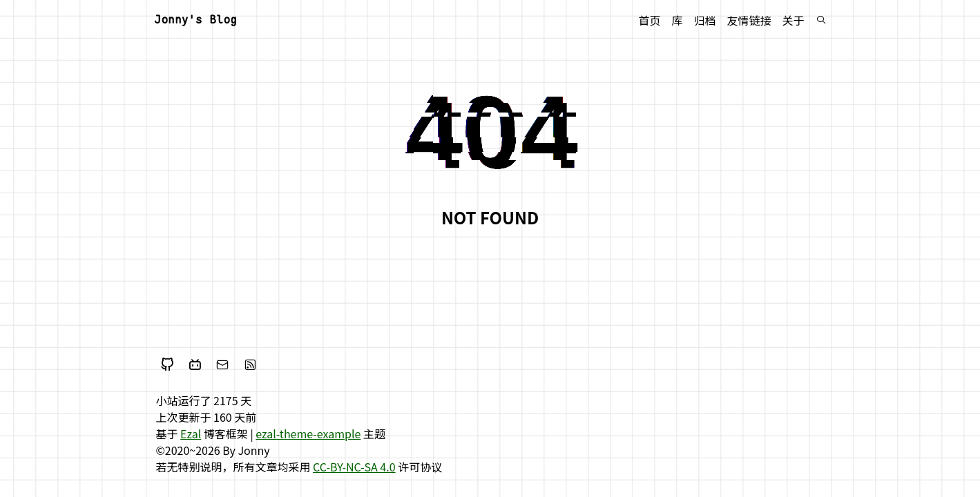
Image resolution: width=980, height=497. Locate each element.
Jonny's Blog (195, 20)
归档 (704, 20)
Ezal (191, 433)
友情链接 (749, 20)
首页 (649, 20)
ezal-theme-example (308, 433)
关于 (793, 20)
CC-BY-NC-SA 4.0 (354, 467)
